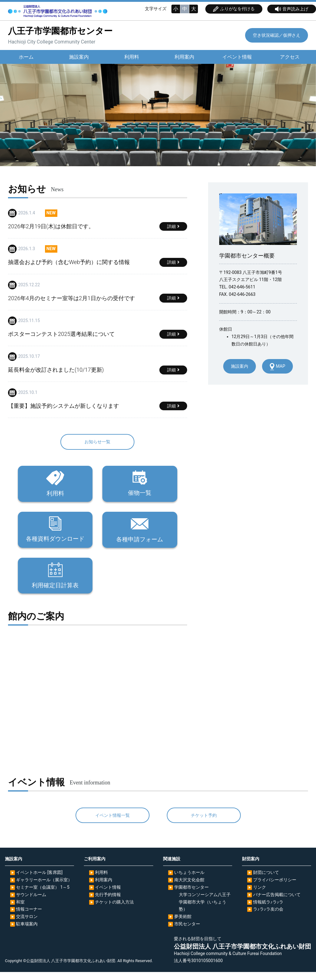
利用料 (132, 57)
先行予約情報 (108, 903)
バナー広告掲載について (277, 903)
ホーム (26, 57)
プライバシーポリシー (275, 888)
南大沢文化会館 (189, 888)
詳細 (171, 227)
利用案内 (184, 57)
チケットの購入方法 (114, 910)
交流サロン (27, 924)
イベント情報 (237, 57)
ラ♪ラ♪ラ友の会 (268, 917)
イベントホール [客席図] (39, 881)
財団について (266, 881)
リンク (260, 895)
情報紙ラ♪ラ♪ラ (268, 910)
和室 (20, 910)
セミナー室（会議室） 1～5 (43, 895)
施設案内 (79, 57)
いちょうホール (189, 881)
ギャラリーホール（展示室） (44, 888)
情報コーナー (29, 917)
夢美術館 (183, 924)
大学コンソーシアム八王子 (205, 903)
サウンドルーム (31, 903)
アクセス (290, 57)
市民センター (187, 932)
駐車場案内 (27, 932)
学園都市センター (191, 895)
